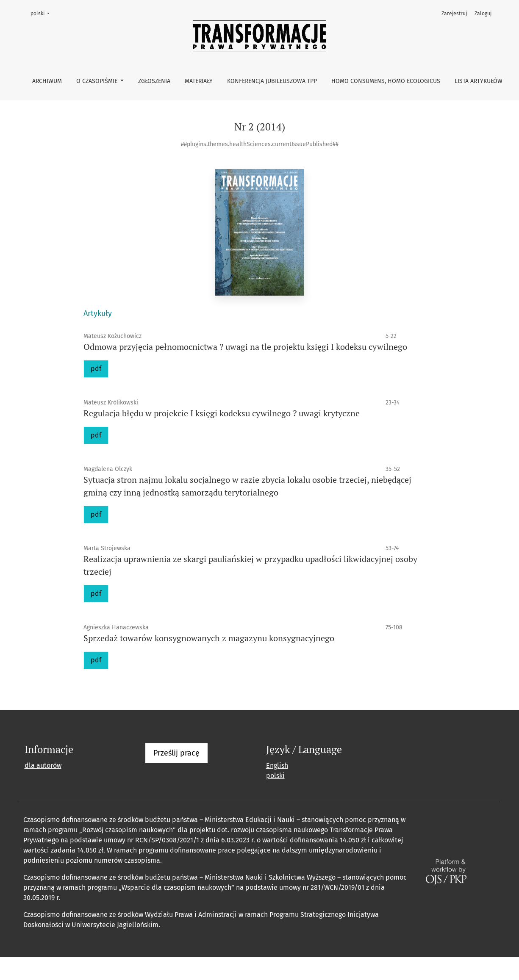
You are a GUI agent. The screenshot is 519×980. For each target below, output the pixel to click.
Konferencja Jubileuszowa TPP (272, 81)
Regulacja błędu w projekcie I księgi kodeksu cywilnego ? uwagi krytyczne (222, 413)
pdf (96, 369)
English (277, 765)
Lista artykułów (479, 81)
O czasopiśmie (98, 81)
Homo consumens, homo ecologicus (386, 81)
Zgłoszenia (154, 81)
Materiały (199, 81)
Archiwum (47, 81)
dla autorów (43, 765)
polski (43, 13)
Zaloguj (483, 14)
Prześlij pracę (176, 753)
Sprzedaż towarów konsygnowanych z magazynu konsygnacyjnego (209, 638)
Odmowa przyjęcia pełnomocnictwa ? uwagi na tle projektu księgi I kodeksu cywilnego (245, 347)
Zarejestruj (454, 14)
